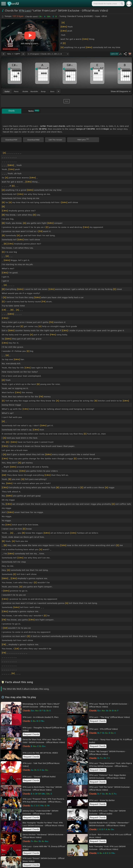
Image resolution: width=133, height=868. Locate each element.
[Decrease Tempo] (3, 54)
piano (16, 91)
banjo (43, 91)
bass (52, 91)
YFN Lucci (25, 11)
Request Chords (98, 721)
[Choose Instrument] (58, 91)
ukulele (25, 91)
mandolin (34, 91)
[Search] (122, 4)
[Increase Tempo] (23, 54)
